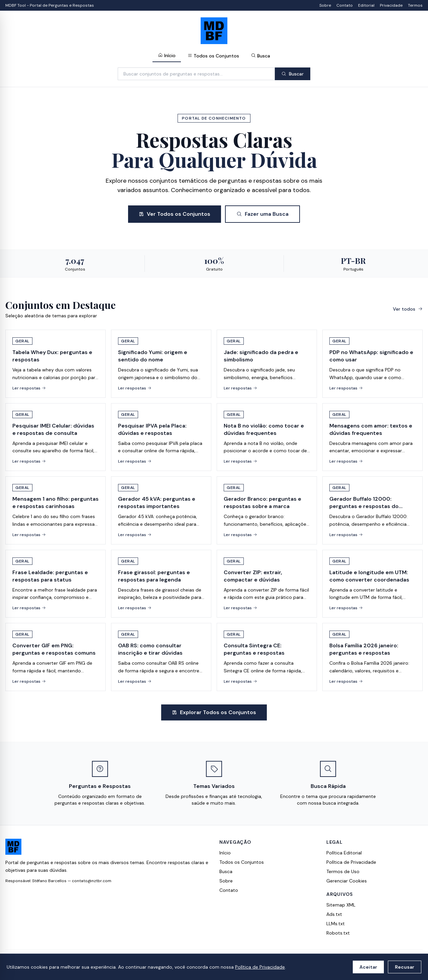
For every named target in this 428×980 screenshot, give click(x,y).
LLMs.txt (336, 924)
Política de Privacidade (260, 967)
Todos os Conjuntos (213, 56)
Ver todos (408, 309)
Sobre (325, 5)
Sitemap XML (341, 905)
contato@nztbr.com (92, 881)
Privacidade (391, 5)
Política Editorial (344, 853)
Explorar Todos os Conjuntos (214, 712)
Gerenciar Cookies (347, 881)
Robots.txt (338, 933)
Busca (261, 56)
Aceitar (368, 967)
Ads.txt (334, 914)
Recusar (405, 967)
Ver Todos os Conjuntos (175, 214)
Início (167, 55)
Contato (345, 5)
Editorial (366, 5)
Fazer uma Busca (262, 214)
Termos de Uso (343, 871)
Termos (415, 5)
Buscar (293, 74)
